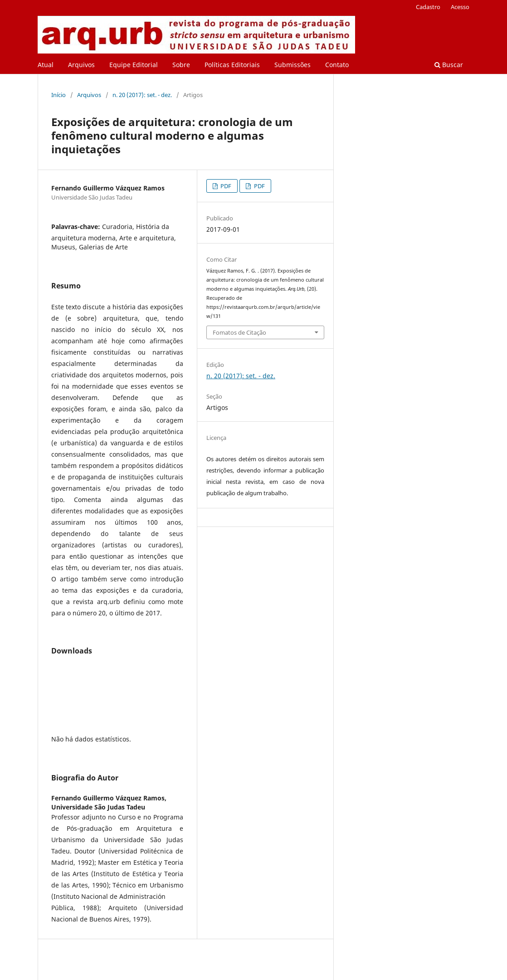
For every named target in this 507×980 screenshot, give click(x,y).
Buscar (449, 65)
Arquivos (81, 65)
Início (58, 95)
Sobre (181, 65)
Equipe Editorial (134, 65)
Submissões (292, 65)
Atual (46, 65)
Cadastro (428, 7)
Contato (337, 65)
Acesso (460, 7)
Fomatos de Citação (239, 332)
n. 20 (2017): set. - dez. (142, 95)
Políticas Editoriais (232, 65)
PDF (225, 186)
